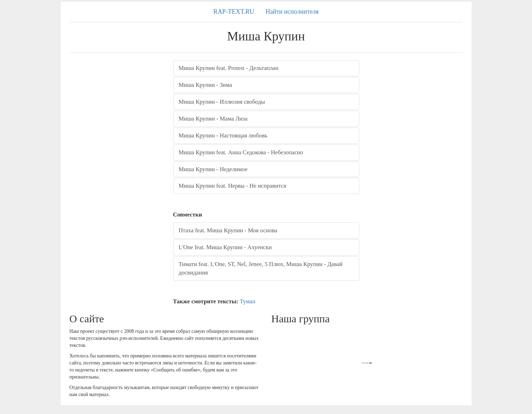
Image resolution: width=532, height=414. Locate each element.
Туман (248, 301)
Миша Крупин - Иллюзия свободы (222, 102)
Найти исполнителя (292, 12)
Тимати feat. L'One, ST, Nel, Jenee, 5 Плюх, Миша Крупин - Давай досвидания (261, 268)
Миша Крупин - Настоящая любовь (223, 135)
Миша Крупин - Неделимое (213, 169)
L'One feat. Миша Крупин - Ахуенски (225, 247)
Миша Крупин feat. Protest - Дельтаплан (229, 68)
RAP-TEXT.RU (234, 12)
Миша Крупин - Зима (205, 85)
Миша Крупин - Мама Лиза (213, 119)
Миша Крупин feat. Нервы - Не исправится (233, 186)
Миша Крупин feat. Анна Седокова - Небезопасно (241, 152)
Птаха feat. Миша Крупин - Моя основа (228, 230)
